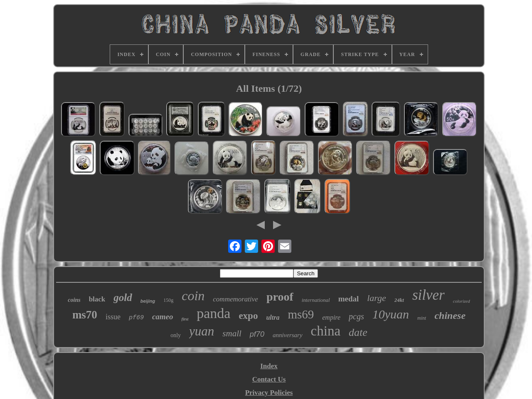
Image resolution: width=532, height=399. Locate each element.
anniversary (288, 335)
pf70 (257, 334)
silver (429, 295)
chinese (450, 316)
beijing (148, 301)
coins (74, 300)
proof (280, 297)
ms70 (85, 315)
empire (331, 317)
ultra (273, 317)
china (326, 331)
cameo (163, 317)
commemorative (235, 299)
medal (349, 299)
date (358, 332)
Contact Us (269, 379)
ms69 (301, 314)
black (97, 299)
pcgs (356, 316)
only (176, 335)
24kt (399, 300)
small (232, 333)
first (185, 319)
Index (269, 366)
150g (168, 300)
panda (213, 313)
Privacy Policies (269, 393)
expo (248, 316)
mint (422, 318)
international (316, 300)
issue (113, 317)
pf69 (136, 318)
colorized (462, 301)
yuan (202, 331)
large (377, 298)
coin (193, 296)
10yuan (391, 314)
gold (123, 297)
